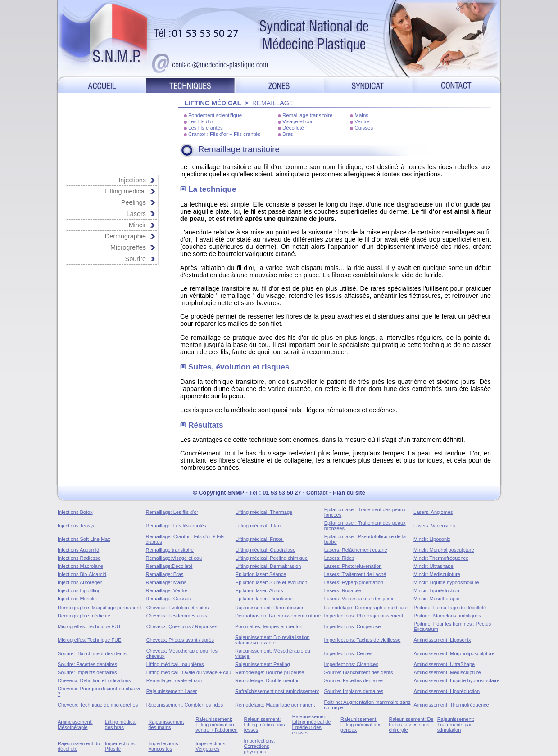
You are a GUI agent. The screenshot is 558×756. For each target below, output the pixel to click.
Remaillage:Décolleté (169, 566)
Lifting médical (125, 191)
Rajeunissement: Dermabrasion (270, 607)
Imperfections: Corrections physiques (259, 746)
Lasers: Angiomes (433, 512)
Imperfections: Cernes (349, 653)
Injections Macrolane (80, 566)
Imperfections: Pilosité (120, 746)
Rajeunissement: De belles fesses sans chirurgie (411, 724)
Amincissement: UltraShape (444, 664)
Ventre (362, 121)
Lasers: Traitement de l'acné (355, 574)
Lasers (136, 214)
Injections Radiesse (79, 558)
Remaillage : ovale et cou (174, 680)
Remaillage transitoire (307, 115)
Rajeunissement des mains (166, 724)
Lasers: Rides (339, 558)
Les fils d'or (201, 121)
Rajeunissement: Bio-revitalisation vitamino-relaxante (272, 640)
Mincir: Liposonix (432, 539)
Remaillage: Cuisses (168, 598)
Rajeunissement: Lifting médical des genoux (361, 724)
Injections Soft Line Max (84, 539)
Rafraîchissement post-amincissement (277, 691)
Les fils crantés (206, 128)
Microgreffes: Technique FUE (89, 640)
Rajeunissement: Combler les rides (185, 705)
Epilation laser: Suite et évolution (272, 582)
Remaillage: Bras (165, 574)
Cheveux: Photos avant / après (180, 640)
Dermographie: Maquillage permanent (99, 607)
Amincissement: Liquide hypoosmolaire (456, 680)
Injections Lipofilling (79, 590)
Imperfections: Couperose (353, 626)
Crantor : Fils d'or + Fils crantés (224, 134)
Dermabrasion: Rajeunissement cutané (278, 616)
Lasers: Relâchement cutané (356, 550)
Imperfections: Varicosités (164, 746)
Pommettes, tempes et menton (269, 626)
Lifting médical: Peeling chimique (272, 558)
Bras (288, 134)
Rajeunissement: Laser (172, 691)
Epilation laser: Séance (261, 574)
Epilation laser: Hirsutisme (264, 598)
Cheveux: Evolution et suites (178, 607)
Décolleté (293, 128)
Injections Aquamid (78, 550)
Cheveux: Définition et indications (94, 680)
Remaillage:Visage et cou (174, 558)
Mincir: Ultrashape (433, 566)
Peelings (134, 202)
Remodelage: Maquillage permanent (275, 705)
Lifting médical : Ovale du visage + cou (189, 672)
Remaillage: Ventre (167, 590)
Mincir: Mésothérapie (436, 598)
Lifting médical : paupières (175, 664)
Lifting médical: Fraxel (260, 539)
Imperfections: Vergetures (211, 746)
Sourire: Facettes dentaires (87, 664)
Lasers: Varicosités (434, 526)
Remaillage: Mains (166, 582)
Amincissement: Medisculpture (447, 672)
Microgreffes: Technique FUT (89, 626)
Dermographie (125, 236)
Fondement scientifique (215, 115)
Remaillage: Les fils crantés (176, 526)
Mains (361, 115)
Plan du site (349, 493)
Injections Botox (75, 512)
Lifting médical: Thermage (264, 512)
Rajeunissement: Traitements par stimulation (456, 724)
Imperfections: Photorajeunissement (364, 616)
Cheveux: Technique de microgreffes (98, 705)
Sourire (136, 259)
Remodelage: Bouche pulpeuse (270, 672)
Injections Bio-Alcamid (82, 574)
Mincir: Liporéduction (436, 590)
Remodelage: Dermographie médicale (366, 607)
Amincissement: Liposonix (442, 640)
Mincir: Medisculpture (437, 574)
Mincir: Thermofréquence (441, 558)
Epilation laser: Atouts (259, 590)
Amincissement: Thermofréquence (451, 705)
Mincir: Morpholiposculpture (444, 550)
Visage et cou (298, 121)
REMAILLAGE (273, 103)
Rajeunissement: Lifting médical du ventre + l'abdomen (217, 724)
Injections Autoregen (80, 582)
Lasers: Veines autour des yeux (359, 598)
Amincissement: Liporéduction (447, 691)
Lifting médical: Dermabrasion (268, 566)
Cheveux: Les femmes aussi (177, 616)
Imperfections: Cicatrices (351, 664)
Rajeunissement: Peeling (263, 664)
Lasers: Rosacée (343, 590)
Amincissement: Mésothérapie (75, 724)
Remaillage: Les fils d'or (172, 512)
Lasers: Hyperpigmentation (354, 582)
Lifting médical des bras (121, 724)
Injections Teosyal (77, 526)
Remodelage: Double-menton (268, 680)
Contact (317, 493)
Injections (132, 180)
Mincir (137, 225)
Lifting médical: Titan (258, 526)
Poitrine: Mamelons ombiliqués (447, 616)
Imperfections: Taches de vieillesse (363, 640)
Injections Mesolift (77, 598)
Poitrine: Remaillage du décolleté (450, 607)
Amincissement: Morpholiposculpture (454, 653)
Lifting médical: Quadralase (265, 550)
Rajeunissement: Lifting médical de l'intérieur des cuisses (312, 724)
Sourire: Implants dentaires (87, 672)
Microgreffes (128, 247)
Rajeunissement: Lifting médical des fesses (264, 724)
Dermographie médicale (84, 616)
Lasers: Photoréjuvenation (353, 566)
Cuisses (364, 128)
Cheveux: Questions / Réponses (182, 626)
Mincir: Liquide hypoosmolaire (446, 582)
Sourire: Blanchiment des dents (92, 653)
